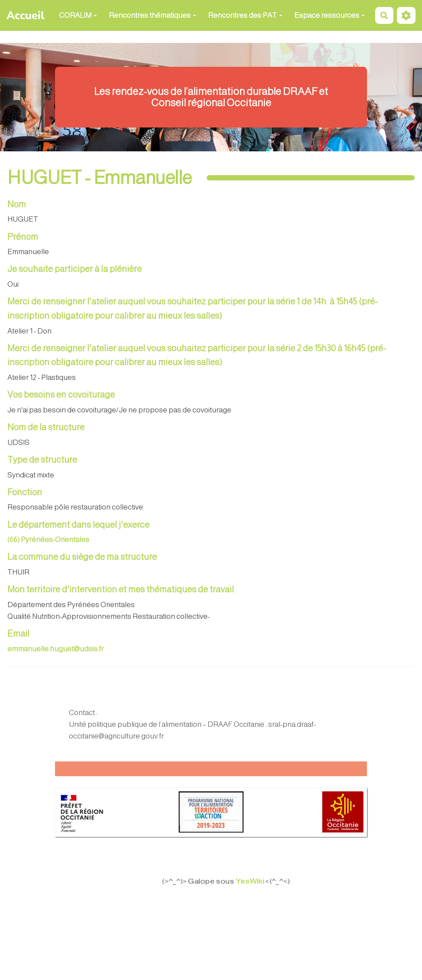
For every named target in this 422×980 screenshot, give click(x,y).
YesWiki (256, 881)
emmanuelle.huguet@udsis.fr (55, 649)
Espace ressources (329, 15)
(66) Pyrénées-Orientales (48, 540)
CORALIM (78, 15)
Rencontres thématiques (153, 15)
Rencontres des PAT (245, 15)
